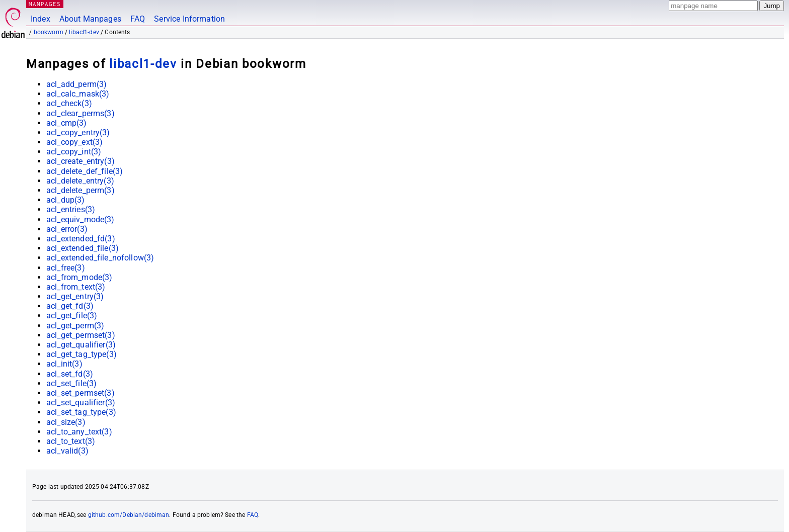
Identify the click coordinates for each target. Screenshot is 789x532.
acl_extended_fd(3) (81, 239)
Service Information (189, 19)
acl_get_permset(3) (81, 335)
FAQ (138, 19)
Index (41, 19)
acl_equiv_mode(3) (81, 219)
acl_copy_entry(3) (78, 132)
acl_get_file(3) (72, 316)
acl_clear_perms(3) (81, 113)
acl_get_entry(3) (75, 296)
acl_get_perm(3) (75, 326)
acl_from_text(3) (76, 287)
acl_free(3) (66, 268)
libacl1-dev (84, 32)
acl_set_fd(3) (70, 374)
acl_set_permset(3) (81, 393)
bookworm (49, 32)
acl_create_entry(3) (81, 161)
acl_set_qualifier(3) (81, 403)
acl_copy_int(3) (74, 152)
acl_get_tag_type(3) (82, 354)
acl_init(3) (64, 364)
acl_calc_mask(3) (78, 94)
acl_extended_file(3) (83, 248)
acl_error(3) (67, 229)
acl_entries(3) (71, 209)
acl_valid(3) (67, 451)
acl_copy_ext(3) (74, 142)
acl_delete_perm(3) (81, 190)
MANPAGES (45, 4)
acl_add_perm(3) (76, 84)
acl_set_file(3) (71, 383)
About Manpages (90, 19)
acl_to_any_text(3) (79, 432)
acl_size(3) (66, 422)
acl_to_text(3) (71, 441)
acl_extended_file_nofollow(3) (100, 258)
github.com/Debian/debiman (129, 515)
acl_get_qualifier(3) (81, 345)
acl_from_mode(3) (79, 277)
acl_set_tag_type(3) (81, 412)
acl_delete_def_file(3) (85, 171)
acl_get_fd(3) (70, 306)
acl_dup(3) (66, 200)
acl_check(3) (69, 103)
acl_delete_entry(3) (80, 181)
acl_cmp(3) (67, 123)
